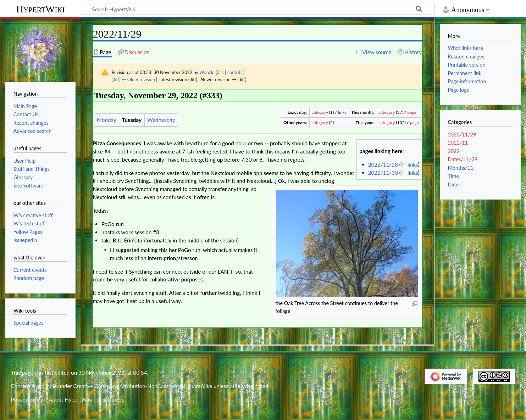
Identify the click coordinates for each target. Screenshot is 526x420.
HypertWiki (41, 9)
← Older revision (138, 79)
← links (409, 164)
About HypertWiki (70, 399)
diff (116, 79)
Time (453, 176)
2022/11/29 (462, 135)
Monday (107, 120)
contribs (235, 72)
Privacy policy (27, 399)
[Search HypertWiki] (258, 9)
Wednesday (161, 120)
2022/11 (458, 143)
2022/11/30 (383, 173)
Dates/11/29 (462, 159)
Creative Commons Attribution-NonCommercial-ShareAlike (143, 386)
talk (220, 72)
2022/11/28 (383, 164)
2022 (454, 151)
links (342, 112)
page (412, 112)
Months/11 (460, 168)
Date (453, 184)
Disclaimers (111, 399)
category (320, 112)
